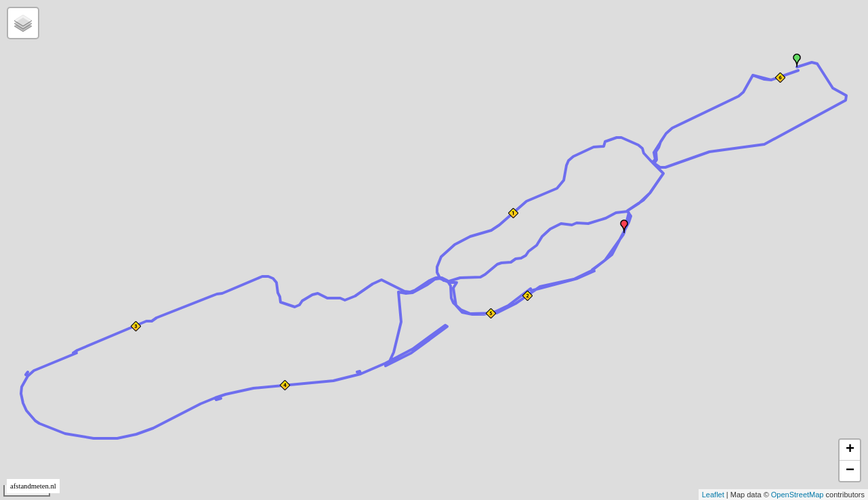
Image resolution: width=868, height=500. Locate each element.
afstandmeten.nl (33, 486)
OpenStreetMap (798, 495)
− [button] (850, 471)
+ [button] (850, 450)
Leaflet (713, 495)
